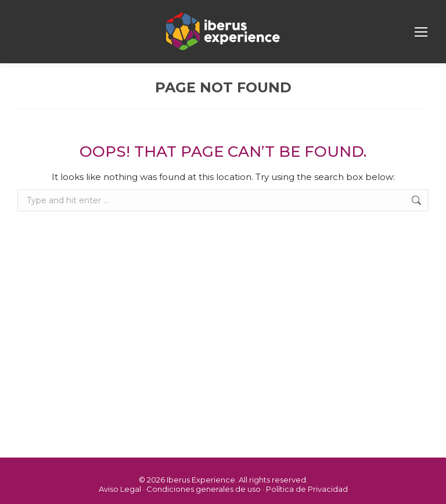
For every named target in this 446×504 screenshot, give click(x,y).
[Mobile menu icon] (421, 32)
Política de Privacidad (307, 489)
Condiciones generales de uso (204, 489)
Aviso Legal (120, 489)
